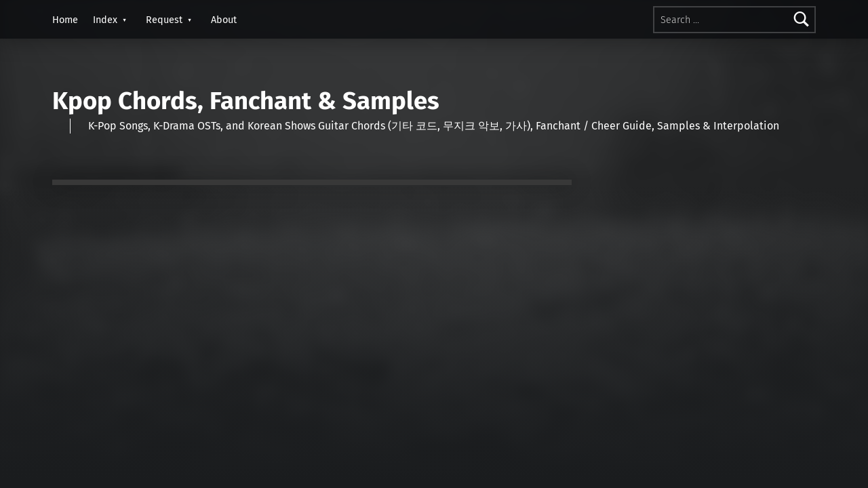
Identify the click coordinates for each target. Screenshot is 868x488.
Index (105, 20)
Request (164, 20)
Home (65, 20)
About (224, 20)
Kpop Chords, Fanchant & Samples (246, 101)
